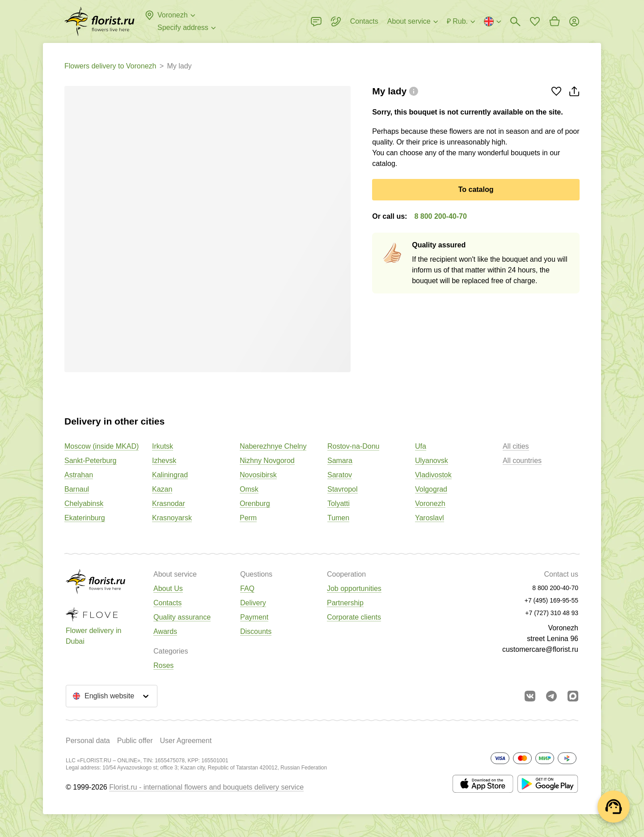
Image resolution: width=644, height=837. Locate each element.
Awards (165, 631)
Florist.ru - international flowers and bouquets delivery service (206, 787)
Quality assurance (182, 617)
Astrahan (79, 475)
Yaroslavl (430, 518)
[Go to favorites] (535, 21)
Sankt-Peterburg (91, 461)
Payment (254, 617)
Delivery (253, 603)
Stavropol (343, 489)
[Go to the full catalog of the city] (100, 21)
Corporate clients (354, 617)
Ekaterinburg (85, 518)
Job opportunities (354, 588)
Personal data (88, 741)
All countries (522, 461)
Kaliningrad (170, 475)
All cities (516, 446)
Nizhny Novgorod (267, 461)
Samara (340, 461)
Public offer (135, 741)
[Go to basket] (555, 21)
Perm (248, 518)
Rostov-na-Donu (354, 446)
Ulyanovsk (432, 461)
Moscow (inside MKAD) (102, 446)
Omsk (249, 489)
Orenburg (255, 503)
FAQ (247, 588)
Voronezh (430, 503)
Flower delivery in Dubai (93, 636)
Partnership (345, 603)
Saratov (340, 475)
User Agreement (186, 741)
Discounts (256, 631)
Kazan (162, 489)
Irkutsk (163, 446)
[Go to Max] (573, 696)
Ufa (421, 446)
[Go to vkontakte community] (530, 696)
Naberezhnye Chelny (273, 446)
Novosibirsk (258, 475)
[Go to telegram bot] (551, 696)
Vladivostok (433, 475)
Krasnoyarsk (172, 518)
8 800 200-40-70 (440, 216)
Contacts (167, 603)
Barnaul (77, 489)
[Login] (574, 21)
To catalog (476, 189)
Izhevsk (164, 461)
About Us (168, 588)
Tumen (338, 518)
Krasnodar (169, 503)
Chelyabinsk (84, 503)
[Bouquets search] (515, 21)
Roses (163, 665)
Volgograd (431, 489)
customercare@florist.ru (540, 649)
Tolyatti (339, 503)
